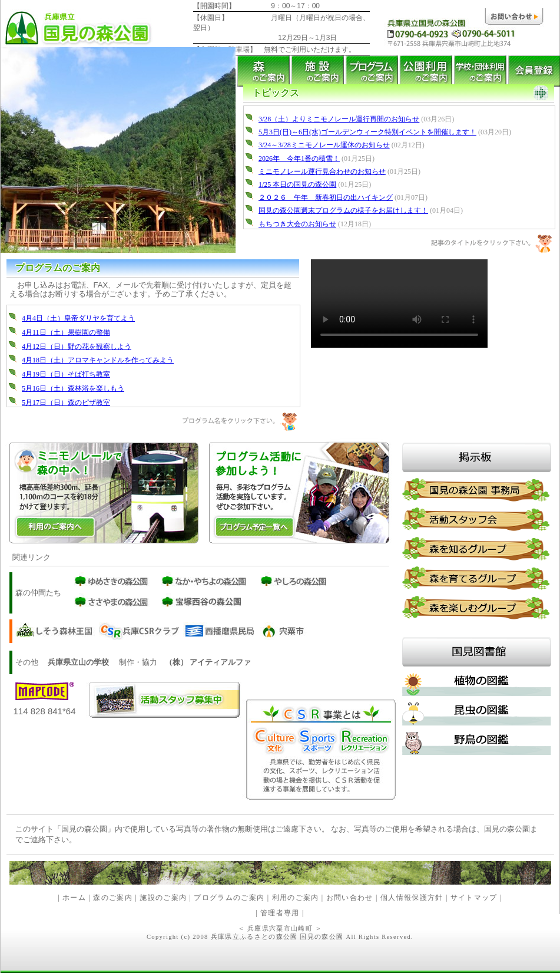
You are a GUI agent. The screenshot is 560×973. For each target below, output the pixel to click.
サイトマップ (474, 898)
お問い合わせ (350, 898)
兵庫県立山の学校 (78, 662)
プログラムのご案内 (229, 898)
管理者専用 (280, 913)
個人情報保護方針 (412, 898)
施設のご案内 (163, 898)
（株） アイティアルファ (208, 662)
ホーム (74, 898)
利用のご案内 (294, 898)
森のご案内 (113, 898)
